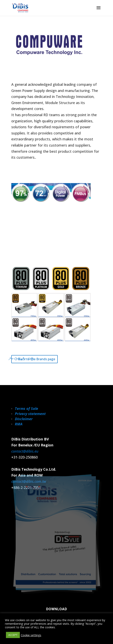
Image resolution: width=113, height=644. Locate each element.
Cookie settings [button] (31, 635)
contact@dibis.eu (25, 451)
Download (57, 609)
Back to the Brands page (37, 359)
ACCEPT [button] (13, 635)
